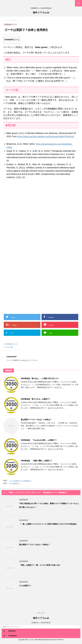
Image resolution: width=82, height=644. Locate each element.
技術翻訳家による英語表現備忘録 (41, 623)
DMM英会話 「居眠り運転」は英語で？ (37, 461)
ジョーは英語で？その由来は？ (20, 481)
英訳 (12, 347)
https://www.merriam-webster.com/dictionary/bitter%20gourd (46, 136)
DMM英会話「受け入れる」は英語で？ (36, 399)
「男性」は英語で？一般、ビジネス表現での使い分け (40, 565)
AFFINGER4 (60, 640)
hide (17, 40)
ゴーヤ (7, 347)
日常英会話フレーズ (11, 344)
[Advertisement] (41, 206)
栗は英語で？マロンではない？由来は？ (36, 420)
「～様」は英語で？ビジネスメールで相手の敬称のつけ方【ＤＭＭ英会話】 (48, 524)
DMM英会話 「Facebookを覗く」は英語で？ (39, 440)
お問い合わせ (41, 613)
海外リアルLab (41, 13)
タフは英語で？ (15, 483)
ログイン (26, 360)
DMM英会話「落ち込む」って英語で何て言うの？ (40, 378)
